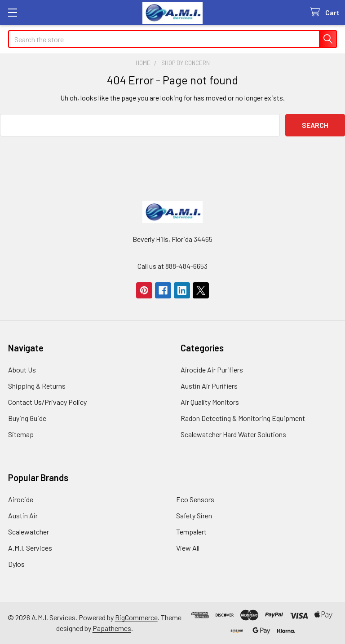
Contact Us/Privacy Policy (47, 402)
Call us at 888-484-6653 (172, 266)
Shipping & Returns (37, 386)
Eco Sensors (195, 499)
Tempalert (191, 532)
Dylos (16, 564)
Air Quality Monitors (210, 402)
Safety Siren (194, 515)
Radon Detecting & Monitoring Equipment (243, 418)
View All (188, 548)
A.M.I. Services (30, 548)
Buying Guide (27, 418)
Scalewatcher (29, 532)
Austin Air (23, 515)
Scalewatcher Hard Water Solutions (233, 434)
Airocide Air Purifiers (212, 370)
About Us (22, 370)
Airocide (21, 499)
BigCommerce (136, 617)
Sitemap (21, 434)
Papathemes (112, 628)
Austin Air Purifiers (209, 386)
